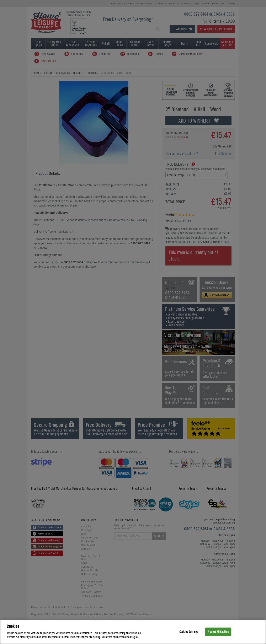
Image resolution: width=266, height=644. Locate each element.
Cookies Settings (189, 632)
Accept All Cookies (218, 632)
